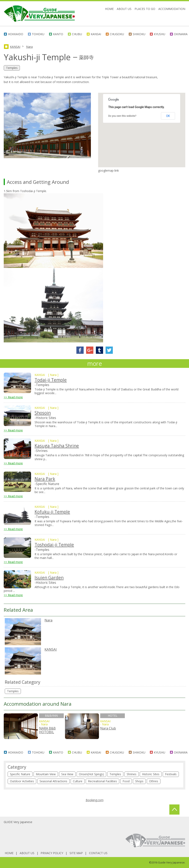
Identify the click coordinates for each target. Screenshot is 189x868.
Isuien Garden (49, 578)
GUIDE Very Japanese (18, 822)
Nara (29, 47)
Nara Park (45, 479)
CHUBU (77, 34)
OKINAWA (181, 34)
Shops (139, 781)
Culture (78, 781)
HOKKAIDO (16, 34)
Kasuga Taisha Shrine (57, 446)
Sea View (67, 774)
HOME (109, 9)
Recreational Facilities (102, 781)
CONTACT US (98, 853)
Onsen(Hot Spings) (91, 774)
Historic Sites (151, 774)
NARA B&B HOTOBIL (47, 730)
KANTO (58, 34)
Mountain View (46, 774)
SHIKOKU (139, 34)
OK (168, 116)
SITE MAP (76, 853)
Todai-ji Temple (51, 380)
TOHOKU (38, 34)
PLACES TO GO (145, 9)
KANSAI (96, 34)
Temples (13, 691)
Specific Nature (20, 774)
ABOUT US (124, 9)
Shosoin (43, 413)
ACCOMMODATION (172, 9)
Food (126, 781)
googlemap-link (108, 170)
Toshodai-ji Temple (54, 545)
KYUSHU (160, 34)
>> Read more (13, 397)
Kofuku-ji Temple (52, 512)
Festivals (171, 774)
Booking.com (95, 800)
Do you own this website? (122, 116)
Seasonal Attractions (53, 781)
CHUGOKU (117, 34)
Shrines (132, 774)
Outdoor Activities (22, 781)
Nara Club (108, 728)
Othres (154, 781)
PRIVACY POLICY (52, 853)
